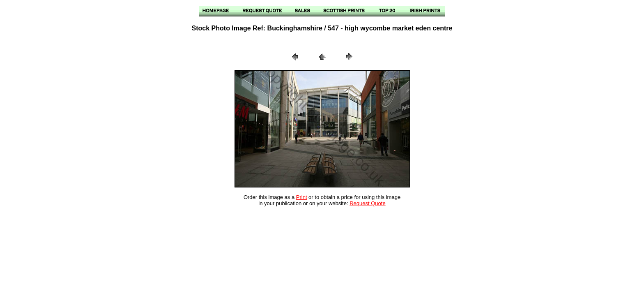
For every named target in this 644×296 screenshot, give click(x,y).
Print (302, 197)
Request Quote (367, 203)
